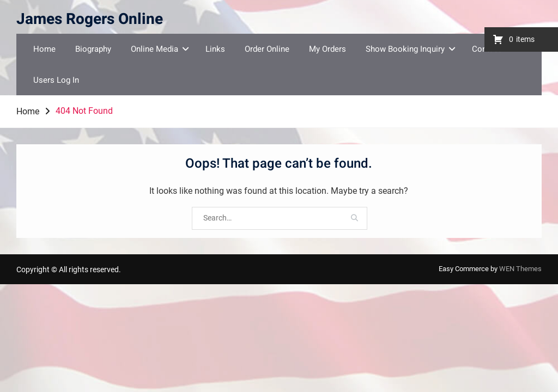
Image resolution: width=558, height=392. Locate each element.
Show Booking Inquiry (405, 49)
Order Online (267, 49)
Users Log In (56, 80)
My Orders (327, 49)
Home (44, 49)
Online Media (154, 49)
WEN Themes (520, 269)
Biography (93, 49)
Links (215, 49)
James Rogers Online (90, 19)
